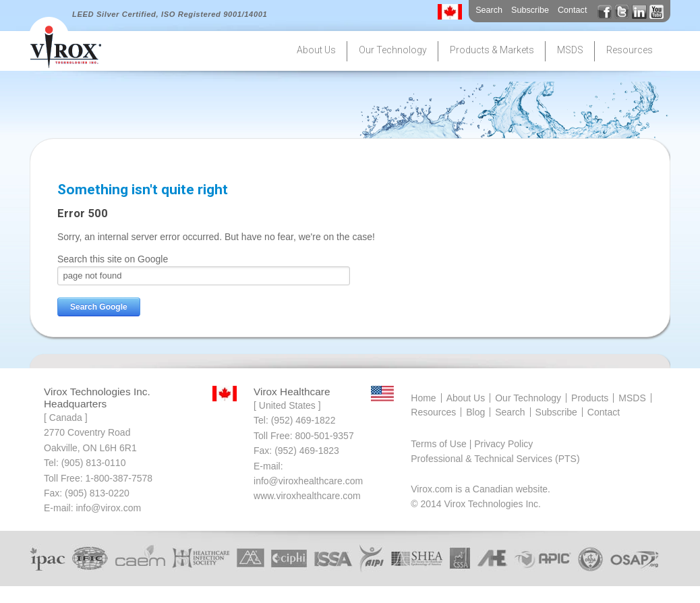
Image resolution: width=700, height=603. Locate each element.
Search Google (99, 307)
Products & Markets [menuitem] (492, 50)
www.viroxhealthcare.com (307, 496)
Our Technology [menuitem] (393, 50)
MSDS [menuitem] (570, 50)
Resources (433, 412)
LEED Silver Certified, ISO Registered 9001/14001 (170, 14)
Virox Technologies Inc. (493, 504)
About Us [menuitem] (316, 50)
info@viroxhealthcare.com (308, 481)
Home (423, 398)
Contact (572, 10)
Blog (475, 412)
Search (489, 10)
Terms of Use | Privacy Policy (472, 444)
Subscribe (530, 10)
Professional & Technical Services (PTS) (495, 459)
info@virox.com (108, 508)
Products (590, 398)
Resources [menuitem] (630, 50)
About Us (466, 398)
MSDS (632, 398)
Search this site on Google (113, 259)
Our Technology (528, 398)
